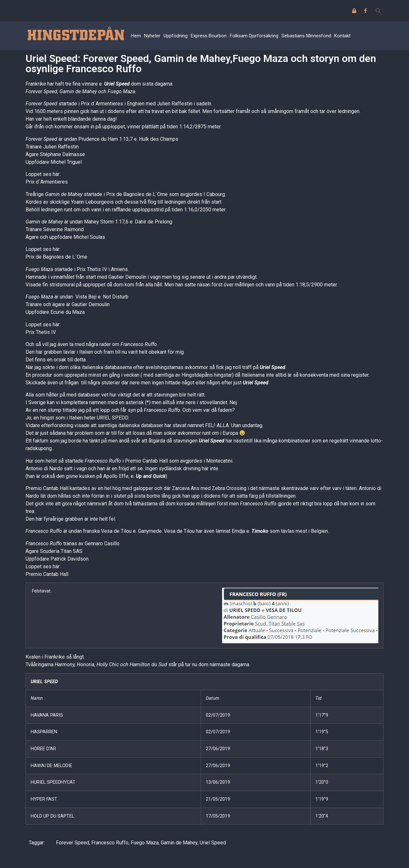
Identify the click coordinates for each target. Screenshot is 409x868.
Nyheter (152, 36)
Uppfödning (176, 36)
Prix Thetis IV (41, 332)
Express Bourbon (209, 36)
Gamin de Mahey (179, 843)
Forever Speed (73, 843)
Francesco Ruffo (110, 843)
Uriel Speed (117, 84)
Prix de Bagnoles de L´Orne (56, 257)
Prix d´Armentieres (47, 182)
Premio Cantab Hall (47, 574)
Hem (136, 36)
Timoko (260, 531)
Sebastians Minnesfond (306, 36)
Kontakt (342, 36)
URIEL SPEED (44, 682)
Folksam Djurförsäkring (254, 36)
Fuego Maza (145, 843)
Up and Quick (151, 476)
